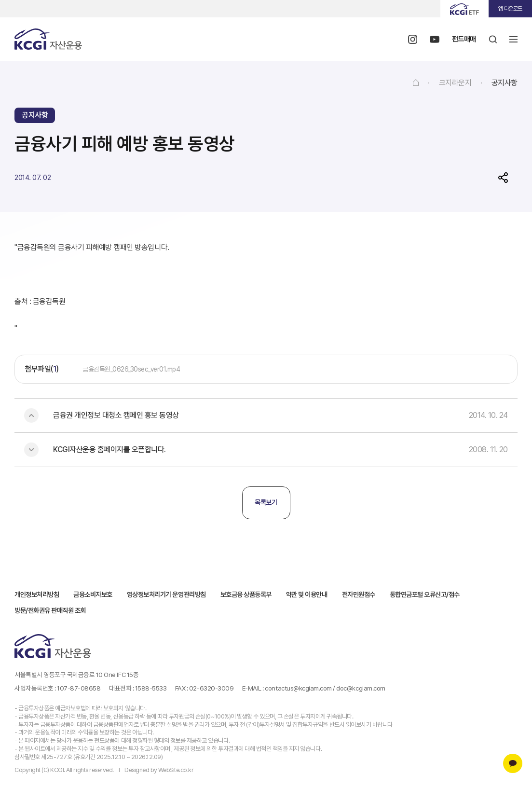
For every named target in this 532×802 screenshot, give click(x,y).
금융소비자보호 (93, 594)
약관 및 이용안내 (307, 594)
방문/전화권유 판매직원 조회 (50, 609)
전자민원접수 (359, 594)
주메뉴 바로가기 (0, 0)
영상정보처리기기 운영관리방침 (166, 594)
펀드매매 (463, 39)
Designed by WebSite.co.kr (159, 769)
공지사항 (505, 83)
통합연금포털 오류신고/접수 (425, 594)
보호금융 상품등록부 (246, 594)
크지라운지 (455, 83)
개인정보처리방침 (37, 594)
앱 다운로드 (510, 9)
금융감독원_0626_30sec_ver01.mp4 (131, 369)
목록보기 (266, 502)
